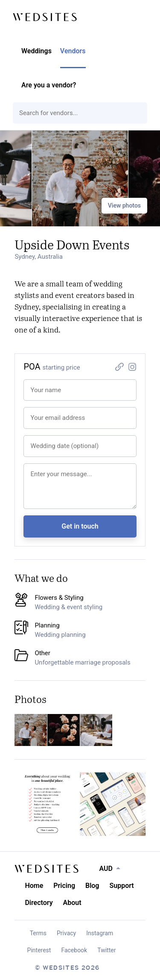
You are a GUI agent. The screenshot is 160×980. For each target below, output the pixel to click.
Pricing (64, 886)
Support (121, 886)
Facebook (74, 950)
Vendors (73, 51)
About (72, 903)
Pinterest (39, 950)
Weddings (36, 51)
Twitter (106, 950)
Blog (92, 886)
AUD (106, 869)
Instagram (100, 933)
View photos (124, 205)
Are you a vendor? (49, 85)
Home (34, 886)
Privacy (66, 933)
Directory (39, 903)
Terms (38, 933)
